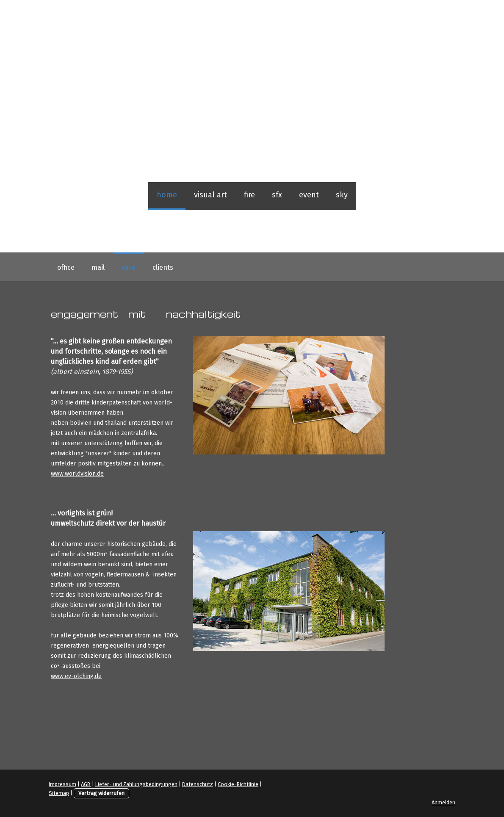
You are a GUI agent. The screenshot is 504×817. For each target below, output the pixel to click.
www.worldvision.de (77, 474)
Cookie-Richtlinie (238, 784)
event (309, 195)
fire (249, 195)
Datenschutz (198, 784)
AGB (86, 784)
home (167, 195)
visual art (210, 195)
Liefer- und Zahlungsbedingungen (136, 784)
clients (163, 267)
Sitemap (59, 793)
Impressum (62, 784)
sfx (277, 195)
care (129, 267)
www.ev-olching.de (76, 676)
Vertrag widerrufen (101, 793)
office (66, 267)
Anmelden (443, 802)
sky (342, 195)
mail (98, 267)
